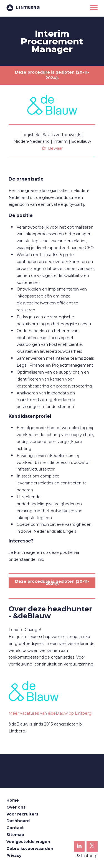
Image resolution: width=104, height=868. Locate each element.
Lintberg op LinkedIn (79, 848)
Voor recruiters (22, 814)
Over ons (16, 807)
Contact (15, 828)
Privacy (14, 856)
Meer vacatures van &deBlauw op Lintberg (50, 713)
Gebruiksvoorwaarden (30, 849)
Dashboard (18, 821)
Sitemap (15, 835)
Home (13, 800)
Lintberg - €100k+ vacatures (23, 8)
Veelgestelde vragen (28, 842)
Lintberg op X (92, 847)
